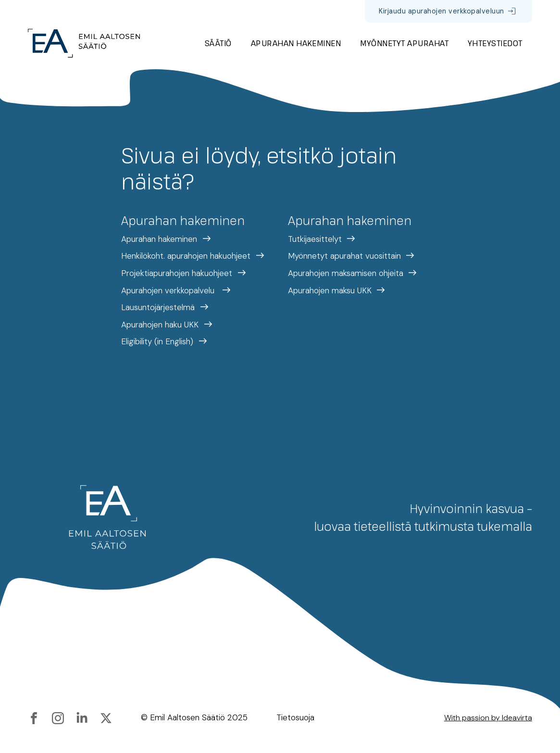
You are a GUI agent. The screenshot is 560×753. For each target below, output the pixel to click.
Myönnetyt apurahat (404, 43)
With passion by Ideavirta (488, 718)
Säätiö (218, 43)
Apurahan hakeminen (296, 43)
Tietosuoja (295, 717)
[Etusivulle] (84, 43)
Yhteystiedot (495, 43)
